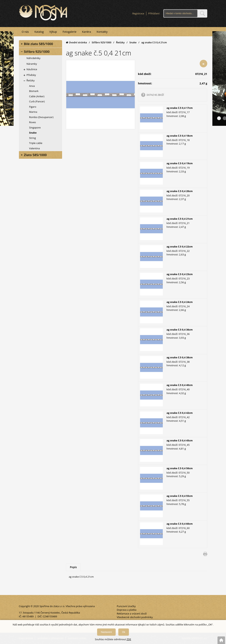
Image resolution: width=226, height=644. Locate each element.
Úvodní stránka (76, 42)
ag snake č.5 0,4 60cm (180, 523)
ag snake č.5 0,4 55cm (180, 496)
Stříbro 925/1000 (101, 42)
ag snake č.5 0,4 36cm (180, 330)
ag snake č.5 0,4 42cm (180, 413)
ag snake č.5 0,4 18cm (180, 135)
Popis (73, 567)
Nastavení (106, 632)
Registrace (138, 13)
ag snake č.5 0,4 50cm (180, 468)
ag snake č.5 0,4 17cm (180, 108)
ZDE (129, 639)
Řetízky (120, 42)
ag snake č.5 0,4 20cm (180, 191)
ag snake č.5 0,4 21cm (180, 219)
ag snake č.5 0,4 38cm (180, 357)
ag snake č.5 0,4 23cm (180, 274)
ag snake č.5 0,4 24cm (180, 302)
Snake (133, 42)
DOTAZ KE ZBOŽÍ (155, 95)
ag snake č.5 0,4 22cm (180, 246)
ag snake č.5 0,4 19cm (180, 163)
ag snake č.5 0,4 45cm (180, 440)
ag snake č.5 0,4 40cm (180, 385)
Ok (124, 632)
